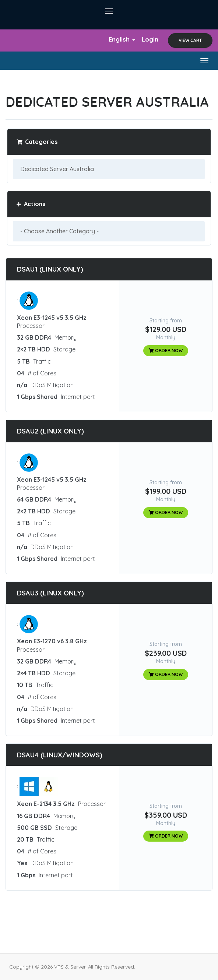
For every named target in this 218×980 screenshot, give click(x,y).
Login (150, 39)
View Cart (190, 40)
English (122, 39)
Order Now (166, 351)
